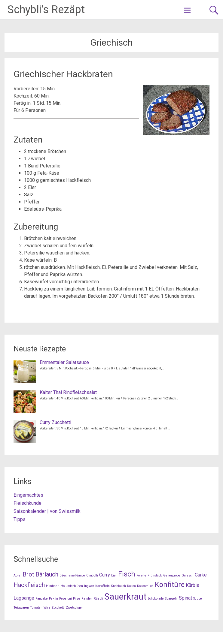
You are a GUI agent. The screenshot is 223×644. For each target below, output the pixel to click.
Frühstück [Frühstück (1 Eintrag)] (155, 575)
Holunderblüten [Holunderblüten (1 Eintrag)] (72, 586)
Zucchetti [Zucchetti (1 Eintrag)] (58, 608)
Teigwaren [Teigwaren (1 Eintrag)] (21, 608)
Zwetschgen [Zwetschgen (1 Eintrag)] (75, 608)
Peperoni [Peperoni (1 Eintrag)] (66, 599)
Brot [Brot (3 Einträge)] (28, 574)
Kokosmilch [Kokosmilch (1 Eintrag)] (145, 586)
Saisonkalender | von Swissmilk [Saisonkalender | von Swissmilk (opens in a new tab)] (47, 511)
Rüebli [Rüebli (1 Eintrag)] (98, 599)
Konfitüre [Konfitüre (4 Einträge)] (170, 585)
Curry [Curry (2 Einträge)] (105, 575)
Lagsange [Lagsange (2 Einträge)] (24, 598)
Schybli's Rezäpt (46, 10)
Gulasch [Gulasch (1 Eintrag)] (188, 575)
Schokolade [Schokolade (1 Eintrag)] (156, 599)
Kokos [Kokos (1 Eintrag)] (131, 586)
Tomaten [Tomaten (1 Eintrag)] (36, 608)
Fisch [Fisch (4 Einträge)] (127, 574)
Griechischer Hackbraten (63, 74)
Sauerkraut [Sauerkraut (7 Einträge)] (125, 597)
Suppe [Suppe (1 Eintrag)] (198, 599)
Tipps (20, 519)
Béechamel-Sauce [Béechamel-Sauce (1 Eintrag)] (72, 575)
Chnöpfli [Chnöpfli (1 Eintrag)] (92, 575)
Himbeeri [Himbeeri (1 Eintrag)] (53, 586)
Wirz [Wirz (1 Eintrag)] (47, 608)
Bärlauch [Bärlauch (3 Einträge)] (47, 574)
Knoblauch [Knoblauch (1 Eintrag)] (118, 586)
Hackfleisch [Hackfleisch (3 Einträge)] (29, 585)
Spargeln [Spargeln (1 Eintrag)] (171, 599)
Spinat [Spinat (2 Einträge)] (185, 598)
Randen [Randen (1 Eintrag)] (87, 599)
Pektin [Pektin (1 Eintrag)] (53, 599)
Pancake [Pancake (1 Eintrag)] (42, 599)
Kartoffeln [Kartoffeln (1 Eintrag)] (102, 586)
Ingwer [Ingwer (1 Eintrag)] (89, 586)
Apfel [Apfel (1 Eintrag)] (17, 575)
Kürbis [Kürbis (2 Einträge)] (192, 585)
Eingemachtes (28, 495)
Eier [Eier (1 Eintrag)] (114, 575)
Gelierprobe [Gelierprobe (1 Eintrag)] (172, 575)
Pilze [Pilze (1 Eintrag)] (77, 599)
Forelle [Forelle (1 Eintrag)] (141, 575)
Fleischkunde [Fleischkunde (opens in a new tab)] (27, 503)
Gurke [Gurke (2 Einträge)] (201, 575)
